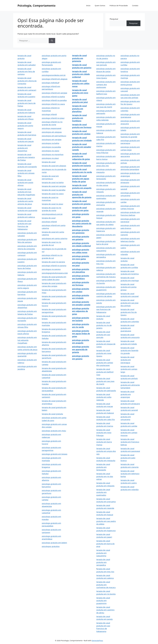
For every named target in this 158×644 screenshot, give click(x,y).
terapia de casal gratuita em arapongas (127, 394)
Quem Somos (100, 5)
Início (88, 5)
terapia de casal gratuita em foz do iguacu (129, 312)
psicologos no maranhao (53, 154)
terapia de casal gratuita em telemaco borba (130, 474)
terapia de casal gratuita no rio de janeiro (104, 325)
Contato (135, 5)
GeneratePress (97, 640)
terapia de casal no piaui (52, 204)
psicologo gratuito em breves (55, 454)
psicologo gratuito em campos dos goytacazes (106, 84)
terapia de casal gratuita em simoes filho (26, 173)
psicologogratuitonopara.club (55, 273)
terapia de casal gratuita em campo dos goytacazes (105, 363)
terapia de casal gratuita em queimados (103, 492)
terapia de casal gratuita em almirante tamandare (130, 385)
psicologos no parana (51, 269)
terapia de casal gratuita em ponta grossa (129, 287)
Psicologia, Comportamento (37, 5)
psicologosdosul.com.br (52, 214)
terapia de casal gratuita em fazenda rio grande (129, 350)
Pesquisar (114, 19)
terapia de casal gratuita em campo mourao (129, 433)
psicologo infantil (49, 114)
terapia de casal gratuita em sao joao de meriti (105, 381)
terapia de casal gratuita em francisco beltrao (130, 442)
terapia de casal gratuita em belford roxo (105, 372)
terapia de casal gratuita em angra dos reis (106, 451)
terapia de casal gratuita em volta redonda (104, 397)
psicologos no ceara (50, 151)
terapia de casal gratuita (52, 414)
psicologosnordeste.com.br (54, 75)
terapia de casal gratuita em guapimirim (103, 601)
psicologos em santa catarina (55, 238)
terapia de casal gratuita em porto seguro (25, 125)
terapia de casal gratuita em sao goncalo (103, 335)
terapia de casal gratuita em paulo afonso (25, 182)
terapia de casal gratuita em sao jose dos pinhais (130, 303)
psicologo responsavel (52, 128)
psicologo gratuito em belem (54, 543)
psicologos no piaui (50, 158)
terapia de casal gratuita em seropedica (103, 562)
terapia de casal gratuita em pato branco (128, 458)
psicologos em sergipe (52, 139)
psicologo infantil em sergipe (54, 93)
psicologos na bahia (50, 143)
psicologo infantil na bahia (53, 97)
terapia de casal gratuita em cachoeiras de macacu (106, 585)
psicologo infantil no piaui (53, 118)
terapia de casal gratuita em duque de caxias (106, 344)
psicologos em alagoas (52, 132)
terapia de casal (49, 162)
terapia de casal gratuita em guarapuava (127, 328)
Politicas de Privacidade (119, 5)
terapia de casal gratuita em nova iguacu (104, 353)
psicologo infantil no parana (54, 266)
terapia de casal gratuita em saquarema (103, 553)
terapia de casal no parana (53, 262)
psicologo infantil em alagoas (55, 79)
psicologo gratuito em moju (54, 431)
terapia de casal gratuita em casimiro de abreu (105, 610)
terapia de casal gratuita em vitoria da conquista (27, 81)
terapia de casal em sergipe (54, 186)
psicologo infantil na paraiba (54, 100)
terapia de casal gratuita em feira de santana (26, 71)
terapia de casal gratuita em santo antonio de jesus (25, 201)
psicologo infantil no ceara (53, 104)
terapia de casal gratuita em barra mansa (104, 442)
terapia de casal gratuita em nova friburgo (104, 433)
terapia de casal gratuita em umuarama (127, 417)
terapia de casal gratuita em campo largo (129, 369)
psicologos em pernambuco (54, 136)
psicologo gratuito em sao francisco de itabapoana (106, 309)
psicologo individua (50, 83)
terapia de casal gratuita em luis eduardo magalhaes (26, 192)
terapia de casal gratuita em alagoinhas (24, 148)
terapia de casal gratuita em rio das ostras (105, 476)
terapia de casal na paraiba (54, 190)
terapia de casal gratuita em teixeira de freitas (26, 157)
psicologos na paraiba (51, 147)
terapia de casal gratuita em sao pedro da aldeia (106, 521)
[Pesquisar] (52, 41)
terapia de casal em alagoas (54, 166)
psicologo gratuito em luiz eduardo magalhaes (27, 340)
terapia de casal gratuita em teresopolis (103, 467)
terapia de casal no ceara (53, 194)
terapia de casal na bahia (53, 182)
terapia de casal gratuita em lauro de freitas (27, 103)
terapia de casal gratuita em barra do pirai (105, 544)
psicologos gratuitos (51, 546)
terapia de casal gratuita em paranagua (127, 360)
